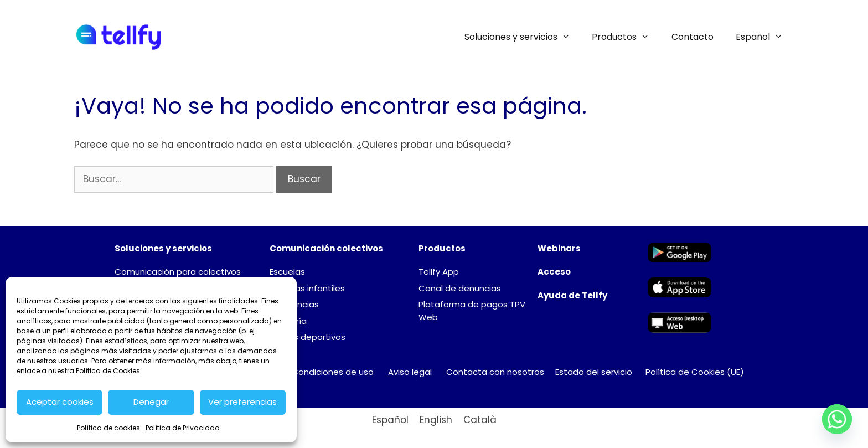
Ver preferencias (242, 402)
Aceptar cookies (60, 402)
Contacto (693, 37)
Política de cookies (108, 428)
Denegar (151, 402)
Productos (626, 37)
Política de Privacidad (183, 428)
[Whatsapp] (837, 419)
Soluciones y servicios (523, 37)
